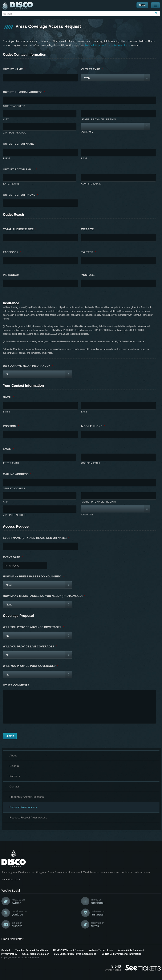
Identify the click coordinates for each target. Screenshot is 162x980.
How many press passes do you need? (34, 576)
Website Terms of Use (101, 950)
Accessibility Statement (131, 950)
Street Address (14, 106)
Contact (14, 787)
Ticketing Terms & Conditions (31, 950)
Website (89, 229)
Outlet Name (14, 69)
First (7, 158)
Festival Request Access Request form (108, 45)
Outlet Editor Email (20, 169)
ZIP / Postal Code (15, 133)
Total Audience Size (20, 229)
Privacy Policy (9, 954)
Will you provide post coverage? (31, 666)
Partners (15, 776)
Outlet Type (92, 69)
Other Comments (16, 685)
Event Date (13, 557)
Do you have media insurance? (28, 366)
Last (84, 158)
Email (9, 449)
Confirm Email (91, 184)
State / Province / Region (99, 119)
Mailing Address (17, 474)
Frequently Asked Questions (27, 797)
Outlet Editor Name (20, 144)
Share (142, 5)
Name (8, 397)
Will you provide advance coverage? (34, 627)
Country (87, 132)
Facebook (12, 252)
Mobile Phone (93, 426)
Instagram (11, 275)
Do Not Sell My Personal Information (121, 954)
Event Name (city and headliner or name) (36, 538)
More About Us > (11, 880)
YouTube (88, 275)
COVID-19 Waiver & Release (68, 950)
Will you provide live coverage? (30, 646)
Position (11, 426)
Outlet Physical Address (24, 92)
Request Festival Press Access (28, 818)
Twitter (89, 252)
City (6, 119)
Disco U (14, 766)
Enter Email (11, 184)
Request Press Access (23, 807)
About (13, 756)
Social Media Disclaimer (35, 954)
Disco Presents (17, 5)
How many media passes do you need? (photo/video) (44, 596)
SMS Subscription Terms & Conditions (75, 954)
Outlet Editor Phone (21, 195)
